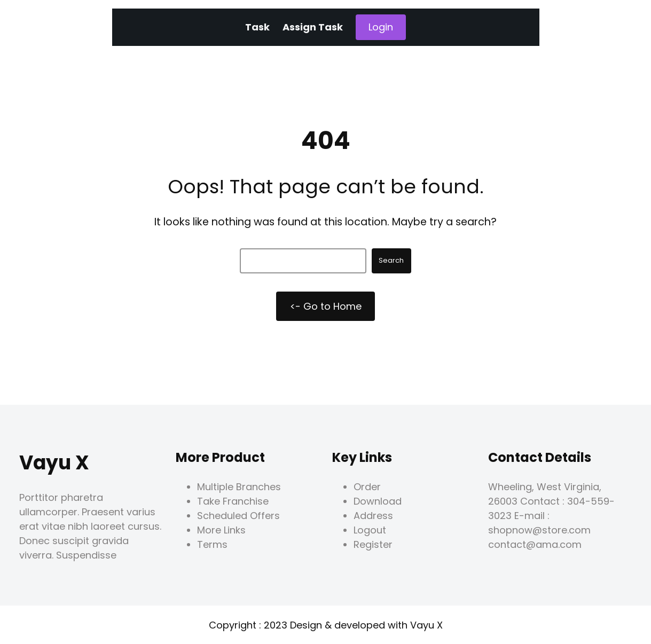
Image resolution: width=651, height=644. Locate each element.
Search (391, 260)
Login (381, 27)
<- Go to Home (326, 306)
